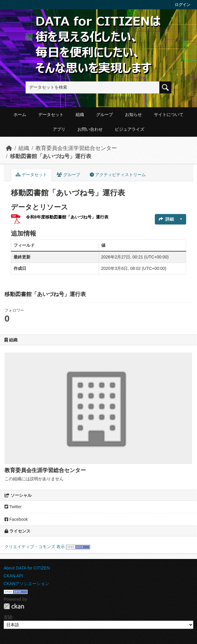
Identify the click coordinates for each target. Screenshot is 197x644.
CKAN (14, 606)
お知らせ (133, 114)
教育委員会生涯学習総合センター (76, 148)
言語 (8, 617)
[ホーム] (9, 148)
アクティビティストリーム (118, 175)
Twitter (13, 507)
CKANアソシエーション (26, 584)
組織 (80, 114)
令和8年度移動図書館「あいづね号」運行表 (67, 217)
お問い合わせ (90, 129)
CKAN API (13, 576)
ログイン (183, 5)
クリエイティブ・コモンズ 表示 (35, 547)
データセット (51, 114)
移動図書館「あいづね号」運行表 (51, 156)
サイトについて (169, 114)
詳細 (166, 219)
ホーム (20, 114)
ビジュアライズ (130, 129)
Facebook (16, 519)
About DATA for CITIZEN (27, 568)
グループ (105, 114)
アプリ (59, 129)
